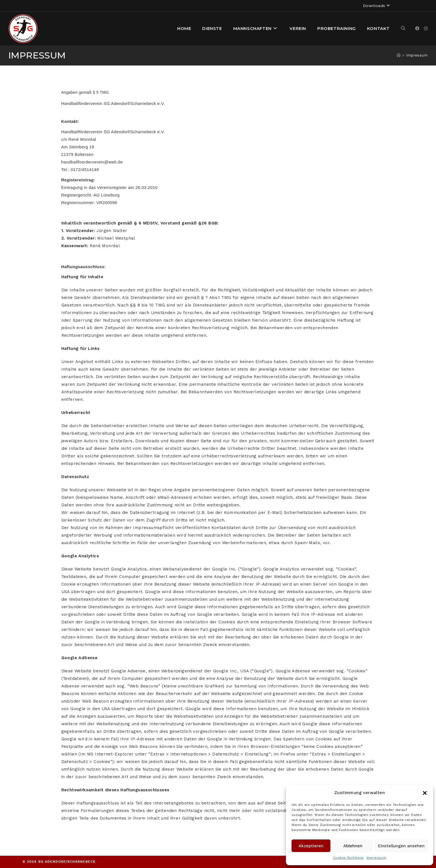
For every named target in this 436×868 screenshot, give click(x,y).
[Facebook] (417, 29)
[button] (425, 793)
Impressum (376, 858)
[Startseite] (399, 55)
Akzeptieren (311, 846)
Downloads (377, 6)
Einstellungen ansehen (401, 846)
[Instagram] (426, 29)
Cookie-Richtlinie (348, 858)
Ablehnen (353, 846)
